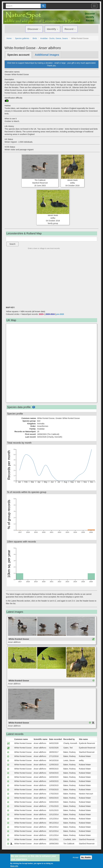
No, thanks (86, 857)
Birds (35, 38)
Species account (18, 55)
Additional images (47, 55)
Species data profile (19, 407)
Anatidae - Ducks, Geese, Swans (54, 38)
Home (9, 38)
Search (12, 244)
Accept (76, 857)
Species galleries (22, 38)
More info (14, 866)
